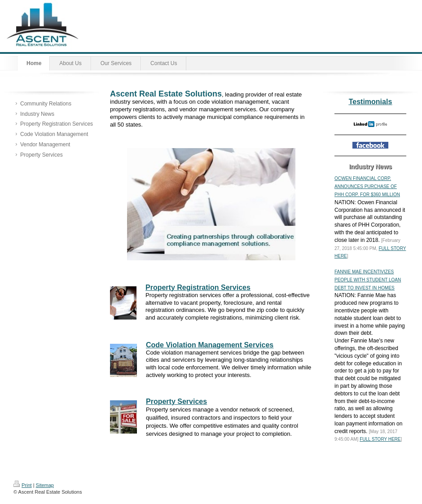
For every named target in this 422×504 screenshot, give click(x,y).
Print (23, 485)
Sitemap (45, 485)
